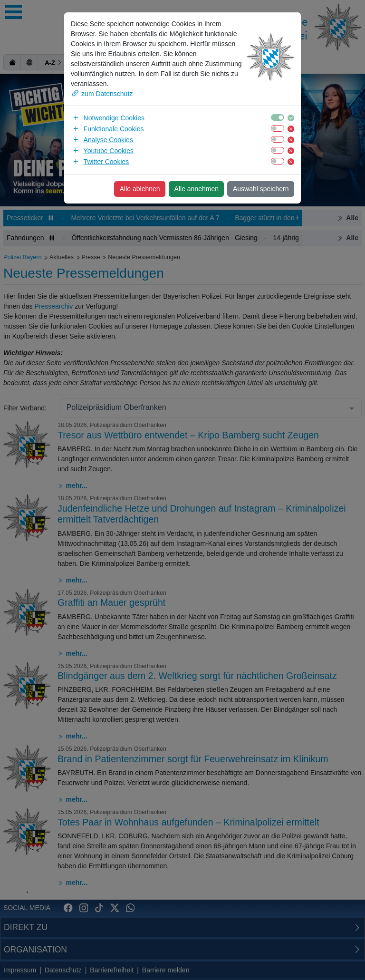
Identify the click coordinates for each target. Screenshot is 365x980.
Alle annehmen (197, 189)
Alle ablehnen (140, 189)
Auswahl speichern (261, 189)
